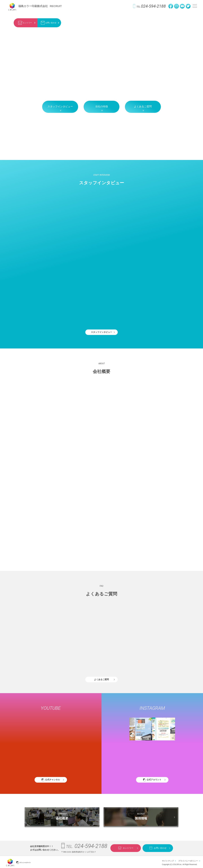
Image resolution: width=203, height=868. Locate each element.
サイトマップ (168, 861)
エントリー (24, 23)
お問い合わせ (48, 23)
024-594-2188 (149, 6)
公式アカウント (154, 780)
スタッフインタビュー (60, 106)
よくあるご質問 (143, 106)
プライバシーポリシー (188, 861)
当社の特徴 (101, 106)
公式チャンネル (53, 780)
